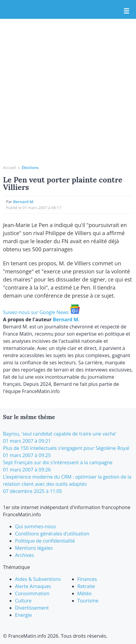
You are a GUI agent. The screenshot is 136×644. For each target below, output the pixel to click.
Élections (30, 168)
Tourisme (88, 601)
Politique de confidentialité (45, 541)
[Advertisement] (68, 94)
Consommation (32, 593)
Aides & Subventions (38, 579)
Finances (87, 579)
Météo (85, 593)
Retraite (86, 586)
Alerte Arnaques (33, 586)
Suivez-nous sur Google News (41, 312)
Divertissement (32, 608)
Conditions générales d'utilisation (52, 534)
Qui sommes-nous (35, 526)
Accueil (9, 168)
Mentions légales (34, 548)
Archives (24, 555)
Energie (23, 615)
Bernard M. (24, 202)
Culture (23, 601)
